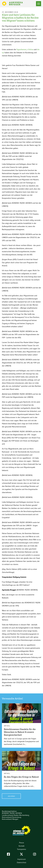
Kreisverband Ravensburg (12, 817)
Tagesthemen (21, 49)
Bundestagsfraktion (9, 811)
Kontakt (22, 846)
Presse (21, 843)
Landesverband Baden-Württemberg (16, 815)
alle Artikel (11, 796)
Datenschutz (22, 862)
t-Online (30, 49)
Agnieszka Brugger (17, 4)
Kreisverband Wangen (10, 819)
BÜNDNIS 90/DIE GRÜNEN (12, 813)
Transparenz (21, 849)
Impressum (22, 859)
